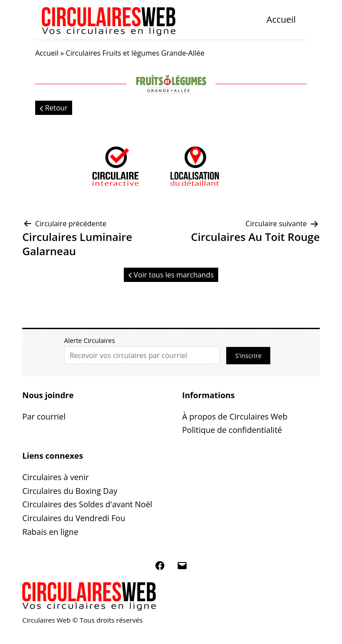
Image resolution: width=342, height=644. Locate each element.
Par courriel (44, 416)
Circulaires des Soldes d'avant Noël (87, 504)
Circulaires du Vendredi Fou (74, 518)
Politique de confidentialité (232, 430)
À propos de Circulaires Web (235, 416)
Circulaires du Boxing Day (70, 491)
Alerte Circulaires (90, 340)
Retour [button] (54, 108)
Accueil (281, 19)
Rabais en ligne (50, 532)
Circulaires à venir (55, 477)
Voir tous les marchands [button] (171, 275)
